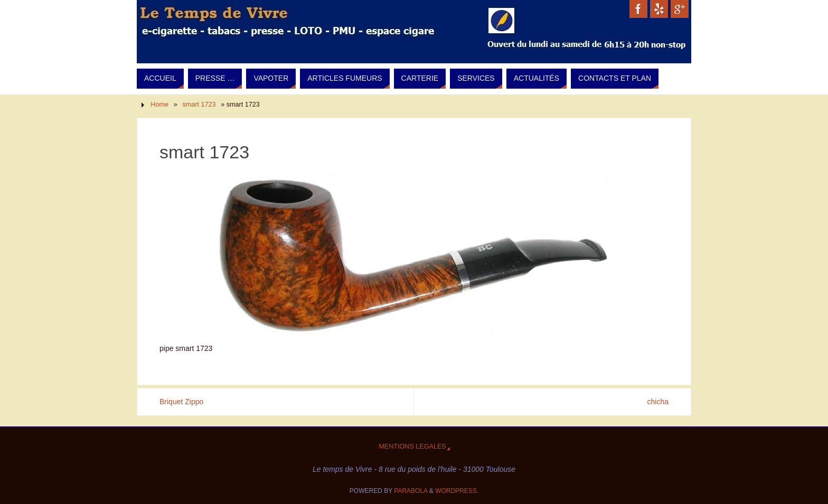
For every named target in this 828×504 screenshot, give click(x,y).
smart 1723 (199, 104)
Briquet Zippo (181, 402)
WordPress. (457, 491)
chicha (658, 402)
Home (159, 104)
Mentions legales (412, 446)
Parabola (411, 491)
